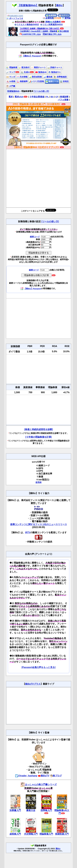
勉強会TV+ (55, 72)
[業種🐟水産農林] (53, 22)
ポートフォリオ (15, 18)
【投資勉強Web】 (28, 5)
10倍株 (11, 81)
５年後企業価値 (37, 97)
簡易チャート (39, 67)
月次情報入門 (31, 834)
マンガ (11, 77)
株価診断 (64, 97)
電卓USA (19, 97)
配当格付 (24, 67)
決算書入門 (15, 810)
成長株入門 (15, 834)
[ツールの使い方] (41, 91)
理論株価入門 (46, 834)
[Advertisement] (39, 318)
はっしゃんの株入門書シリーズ (39, 784)
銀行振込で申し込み (52, 34)
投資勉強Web (13, 91)
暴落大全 (31, 810)
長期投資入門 (62, 834)
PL (47, 97)
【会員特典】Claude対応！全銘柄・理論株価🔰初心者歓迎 (44, 31)
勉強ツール (52, 81)
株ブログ (56, 776)
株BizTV (44, 776)
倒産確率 (22, 81)
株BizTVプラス (33, 684)
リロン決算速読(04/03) (51, 24)
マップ (11, 72)
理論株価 (12, 67)
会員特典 (48, 18)
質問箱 (66, 18)
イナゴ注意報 (37, 81)
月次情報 (22, 77)
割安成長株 (36, 77)
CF (57, 97)
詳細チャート (55, 67)
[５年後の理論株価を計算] (38, 437)
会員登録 (51, 15)
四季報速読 (60, 77)
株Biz (59, 5)
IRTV (28, 532)
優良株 (48, 77)
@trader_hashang (26, 776)
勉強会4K (41, 72)
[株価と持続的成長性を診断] (38, 429)
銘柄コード (35, 237)
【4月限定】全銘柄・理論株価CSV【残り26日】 (40, 29)
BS (52, 97)
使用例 (38, 482)
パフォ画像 (63, 100)
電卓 (11, 97)
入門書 (11, 86)
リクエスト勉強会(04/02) (27, 24)
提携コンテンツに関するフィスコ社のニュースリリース (39, 524)
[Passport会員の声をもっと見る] (38, 667)
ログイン (64, 15)
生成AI (25, 72)
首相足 (64, 81)
